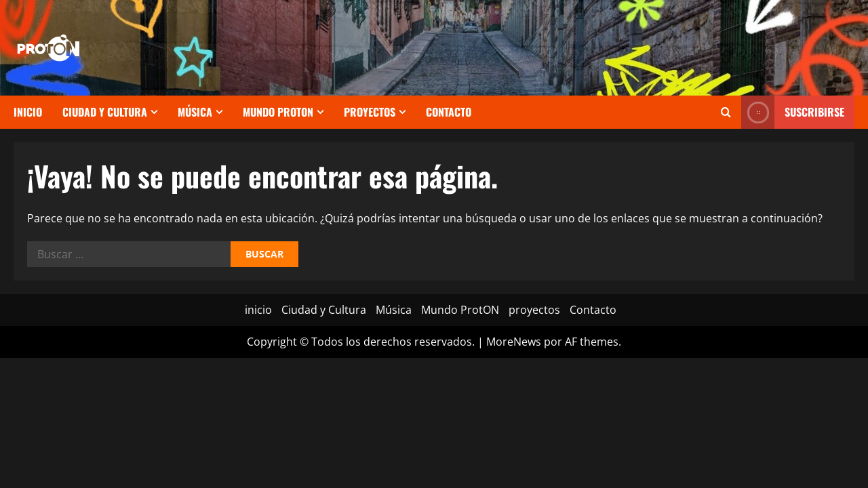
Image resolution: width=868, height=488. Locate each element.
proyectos (370, 112)
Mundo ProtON (278, 112)
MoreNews (514, 342)
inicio (28, 112)
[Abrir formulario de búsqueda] (726, 112)
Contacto (449, 112)
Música (195, 112)
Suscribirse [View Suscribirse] (793, 112)
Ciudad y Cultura (105, 112)
